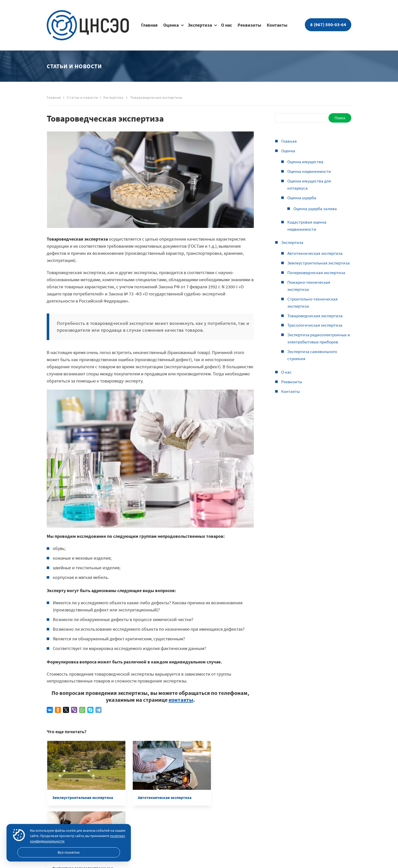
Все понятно (69, 852)
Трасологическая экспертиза (316, 332)
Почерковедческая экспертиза (318, 280)
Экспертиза (200, 25)
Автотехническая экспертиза (316, 253)
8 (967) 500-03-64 (328, 25)
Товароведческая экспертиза (317, 322)
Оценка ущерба (303, 198)
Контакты (277, 25)
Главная (149, 25)
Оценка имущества (306, 162)
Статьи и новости (82, 97)
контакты (181, 700)
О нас (227, 25)
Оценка (171, 25)
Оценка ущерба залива (317, 208)
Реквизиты (249, 25)
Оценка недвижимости (310, 171)
